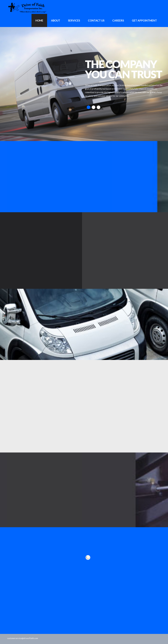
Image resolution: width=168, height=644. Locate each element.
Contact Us (96, 20)
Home (39, 20)
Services (74, 20)
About (56, 20)
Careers (118, 20)
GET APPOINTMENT (144, 20)
